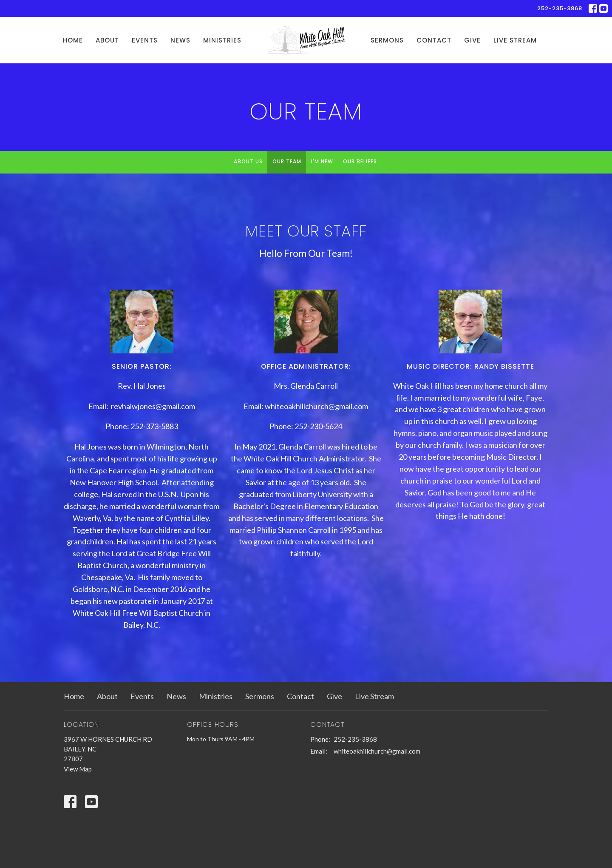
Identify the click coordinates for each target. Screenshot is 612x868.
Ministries (222, 40)
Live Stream (515, 40)
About (107, 40)
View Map (78, 769)
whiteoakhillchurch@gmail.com (377, 751)
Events (145, 40)
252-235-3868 (560, 8)
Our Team (287, 161)
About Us (248, 161)
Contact (434, 40)
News (180, 40)
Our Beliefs (360, 161)
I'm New (322, 161)
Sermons (387, 40)
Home (73, 40)
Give (472, 40)
